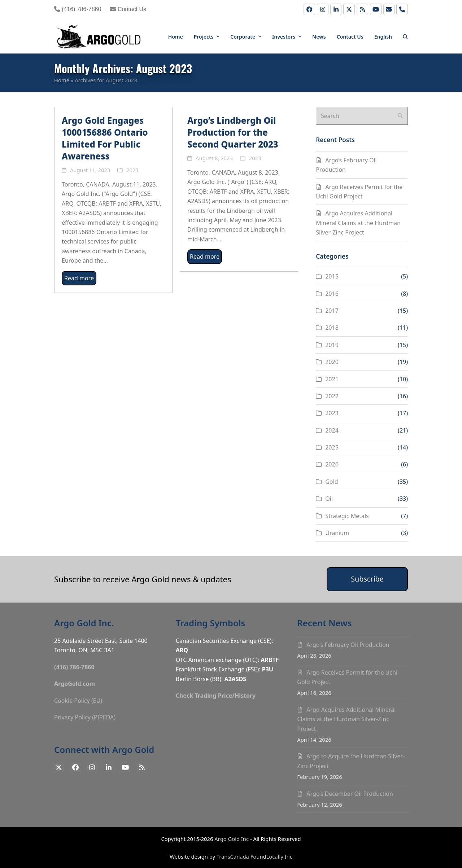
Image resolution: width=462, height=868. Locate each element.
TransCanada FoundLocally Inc (254, 856)
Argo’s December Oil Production (350, 794)
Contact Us (128, 9)
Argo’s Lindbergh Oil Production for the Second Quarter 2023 (233, 132)
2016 (332, 294)
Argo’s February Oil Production (348, 645)
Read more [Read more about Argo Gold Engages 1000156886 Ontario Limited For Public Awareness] (79, 278)
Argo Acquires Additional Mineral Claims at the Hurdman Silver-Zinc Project (358, 223)
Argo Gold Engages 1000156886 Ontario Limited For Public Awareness (105, 138)
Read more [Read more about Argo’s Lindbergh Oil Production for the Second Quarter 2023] (205, 257)
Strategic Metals (347, 516)
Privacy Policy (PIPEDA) (85, 717)
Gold (332, 482)
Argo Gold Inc (232, 839)
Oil (329, 499)
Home (62, 80)
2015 (332, 276)
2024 (332, 430)
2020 (332, 362)
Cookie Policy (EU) (78, 701)
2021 (332, 379)
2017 (332, 311)
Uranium (337, 533)
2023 (132, 170)
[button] (405, 36)
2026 (332, 464)
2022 (332, 396)
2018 (332, 328)
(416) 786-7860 (78, 9)
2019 (332, 345)
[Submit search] (400, 116)
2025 (332, 447)
